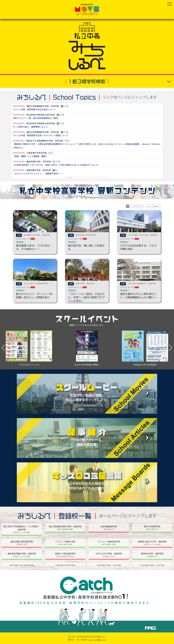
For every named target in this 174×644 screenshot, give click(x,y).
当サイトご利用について (97, 640)
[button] (171, 348)
